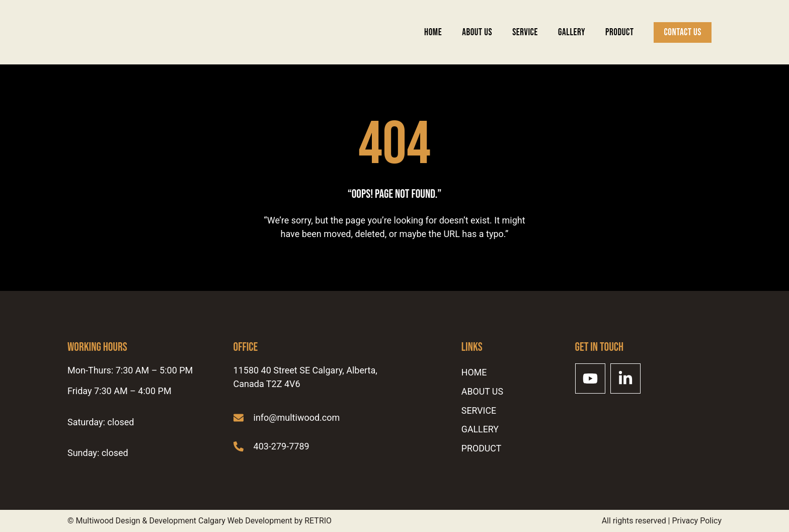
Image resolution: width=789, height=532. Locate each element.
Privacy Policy (697, 521)
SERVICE (525, 32)
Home (433, 32)
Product (619, 32)
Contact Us (683, 32)
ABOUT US (477, 32)
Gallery (572, 32)
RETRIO (318, 521)
